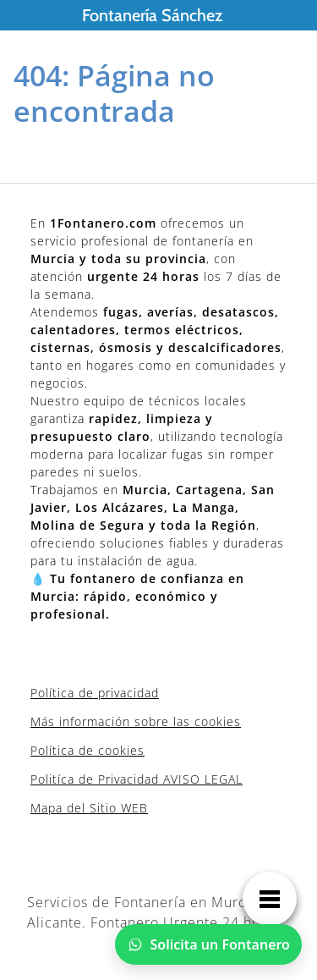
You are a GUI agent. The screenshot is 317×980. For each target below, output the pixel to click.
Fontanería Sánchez (152, 15)
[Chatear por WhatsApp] (209, 944)
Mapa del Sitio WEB (89, 808)
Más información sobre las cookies (136, 721)
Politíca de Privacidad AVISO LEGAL (137, 779)
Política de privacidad (95, 693)
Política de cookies (87, 750)
